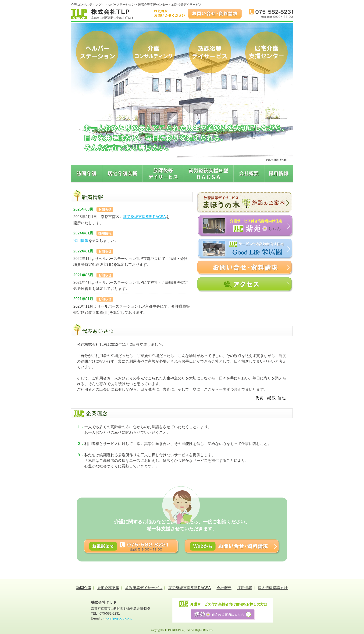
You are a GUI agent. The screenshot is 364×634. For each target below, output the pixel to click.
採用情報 (81, 241)
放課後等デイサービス (144, 588)
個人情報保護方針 (273, 588)
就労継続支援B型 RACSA (144, 217)
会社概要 (224, 588)
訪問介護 (84, 588)
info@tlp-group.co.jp (118, 618)
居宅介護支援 (108, 588)
